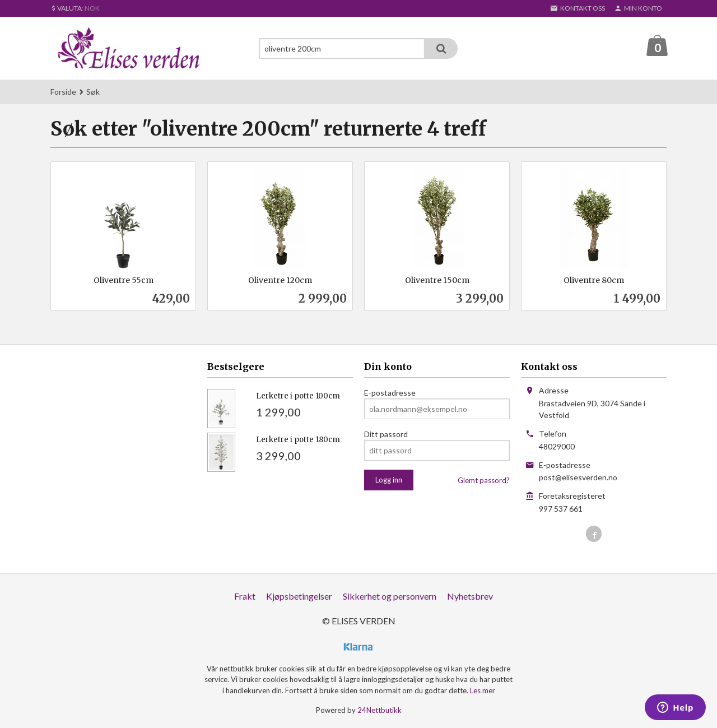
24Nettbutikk (380, 711)
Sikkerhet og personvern (390, 597)
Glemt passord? (484, 481)
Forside (63, 92)
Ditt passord (386, 435)
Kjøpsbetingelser (299, 597)
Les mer (483, 691)
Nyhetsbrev (470, 597)
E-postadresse (390, 393)
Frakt (245, 597)
